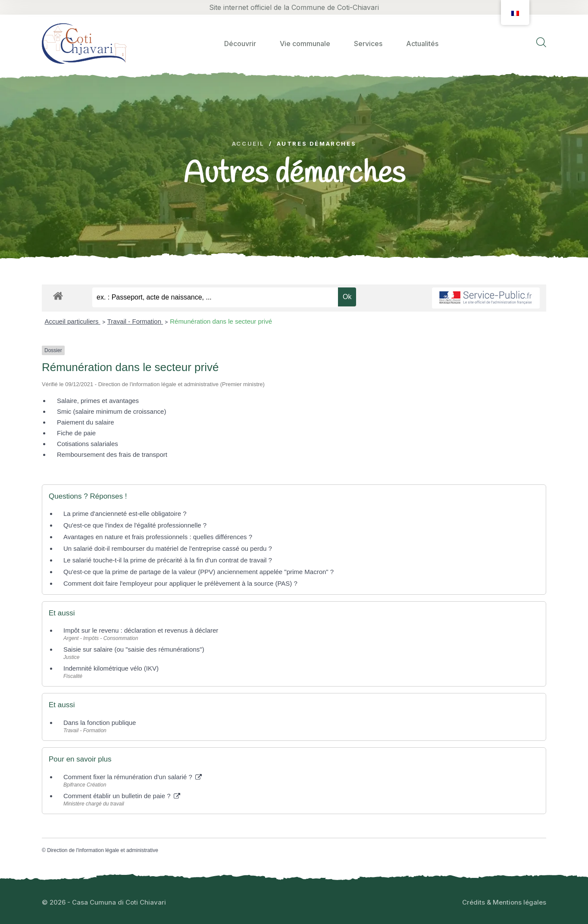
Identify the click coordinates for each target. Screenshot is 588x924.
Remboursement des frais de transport (112, 454)
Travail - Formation (135, 321)
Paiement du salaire (86, 422)
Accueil (248, 144)
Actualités (422, 44)
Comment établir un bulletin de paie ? (122, 796)
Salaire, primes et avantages (98, 401)
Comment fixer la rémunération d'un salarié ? (133, 777)
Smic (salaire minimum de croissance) (111, 411)
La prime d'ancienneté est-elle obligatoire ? (125, 514)
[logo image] (84, 43)
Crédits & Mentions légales (504, 902)
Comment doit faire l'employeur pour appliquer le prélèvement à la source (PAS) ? (180, 583)
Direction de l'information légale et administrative (103, 850)
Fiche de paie (76, 433)
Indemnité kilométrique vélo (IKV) (111, 668)
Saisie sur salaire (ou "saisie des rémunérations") (134, 649)
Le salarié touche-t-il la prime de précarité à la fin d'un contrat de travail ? (168, 560)
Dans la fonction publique (100, 723)
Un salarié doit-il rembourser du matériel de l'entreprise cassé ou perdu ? (168, 548)
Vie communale (305, 44)
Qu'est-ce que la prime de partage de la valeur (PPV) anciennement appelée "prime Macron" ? (199, 572)
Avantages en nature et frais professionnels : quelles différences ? (158, 537)
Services (368, 44)
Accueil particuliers (73, 321)
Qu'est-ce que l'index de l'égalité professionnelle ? (135, 525)
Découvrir (240, 44)
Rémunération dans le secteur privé (221, 321)
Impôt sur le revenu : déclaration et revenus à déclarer (141, 630)
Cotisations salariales (88, 444)
